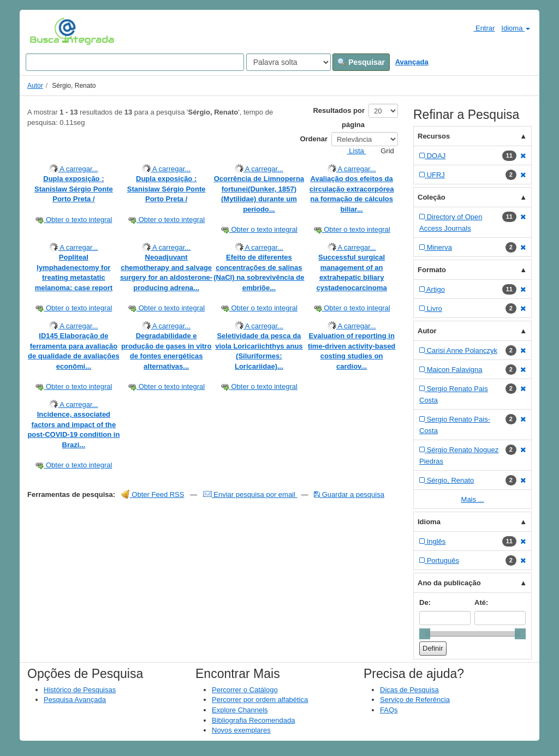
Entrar (480, 28)
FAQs (389, 710)
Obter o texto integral (73, 220)
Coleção (432, 197)
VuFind (47, 31)
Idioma (516, 28)
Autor (35, 86)
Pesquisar (361, 62)
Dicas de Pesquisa (409, 690)
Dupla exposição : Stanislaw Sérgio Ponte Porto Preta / (74, 189)
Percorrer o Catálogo (245, 690)
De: (425, 602)
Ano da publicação (449, 583)
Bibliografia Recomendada (253, 720)
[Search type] (289, 62)
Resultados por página (339, 118)
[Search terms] (135, 62)
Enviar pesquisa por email (250, 494)
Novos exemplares (241, 730)
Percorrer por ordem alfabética (260, 700)
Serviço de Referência (415, 700)
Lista (352, 151)
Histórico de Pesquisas (80, 690)
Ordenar (314, 139)
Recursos (434, 136)
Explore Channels (240, 710)
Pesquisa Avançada (75, 700)
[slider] (425, 634)
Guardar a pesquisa (349, 494)
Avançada (412, 62)
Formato (432, 270)
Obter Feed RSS (153, 494)
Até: (481, 602)
